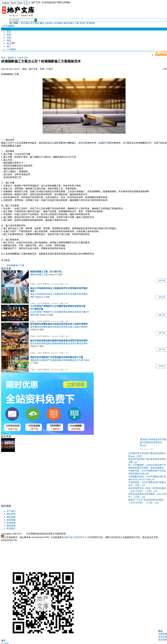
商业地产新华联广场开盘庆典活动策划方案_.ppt (147, 461)
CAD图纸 (11, 49)
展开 (3, 641)
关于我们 (11, 511)
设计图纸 (35, 23)
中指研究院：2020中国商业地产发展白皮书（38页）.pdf (147, 484)
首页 (9, 32)
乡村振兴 (49, 23)
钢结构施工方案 (71, 23)
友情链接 (11, 523)
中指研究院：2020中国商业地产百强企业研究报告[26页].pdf (147, 472)
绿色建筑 (59, 23)
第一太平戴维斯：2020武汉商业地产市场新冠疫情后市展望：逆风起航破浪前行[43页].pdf (147, 467)
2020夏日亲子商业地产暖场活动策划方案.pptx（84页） (147, 455)
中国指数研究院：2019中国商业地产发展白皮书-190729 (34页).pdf (147, 478)
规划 (9, 41)
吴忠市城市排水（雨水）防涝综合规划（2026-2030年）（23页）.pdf (147, 490)
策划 (9, 44)
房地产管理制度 (87, 23)
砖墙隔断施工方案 (15, 265)
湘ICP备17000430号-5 (75, 537)
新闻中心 (12, 58)
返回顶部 (163, 640)
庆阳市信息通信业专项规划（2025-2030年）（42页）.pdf (147, 495)
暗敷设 (6, 3)
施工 (9, 46)
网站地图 (11, 517)
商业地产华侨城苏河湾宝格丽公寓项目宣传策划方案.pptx (153, 442)
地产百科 (24, 58)
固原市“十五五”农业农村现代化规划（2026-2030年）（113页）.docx (146, 501)
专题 (9, 38)
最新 (9, 35)
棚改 (42, 23)
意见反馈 (163, 637)
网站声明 (11, 514)
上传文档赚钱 (8, 26)
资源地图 (11, 520)
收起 (160, 631)
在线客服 (163, 634)
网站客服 (11, 526)
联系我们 (11, 529)
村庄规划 (25, 23)
